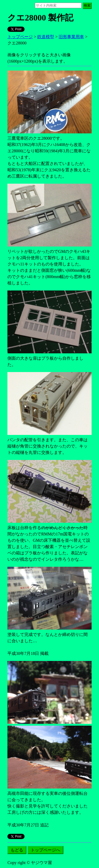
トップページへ (45, 850)
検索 (87, 5)
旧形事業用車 (71, 37)
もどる (17, 850)
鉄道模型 (46, 37)
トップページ (20, 37)
